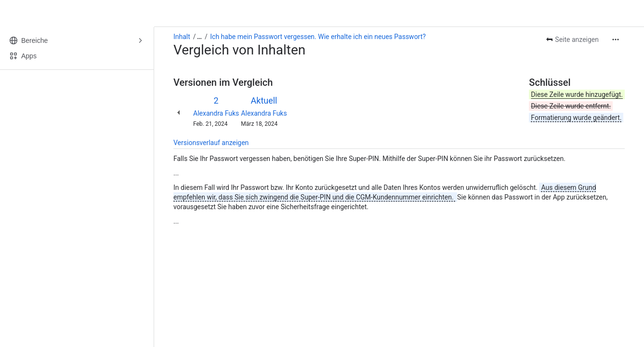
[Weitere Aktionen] (616, 40)
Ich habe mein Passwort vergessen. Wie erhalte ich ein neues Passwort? (318, 37)
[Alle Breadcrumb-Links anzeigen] (199, 37)
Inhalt (182, 37)
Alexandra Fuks (216, 113)
